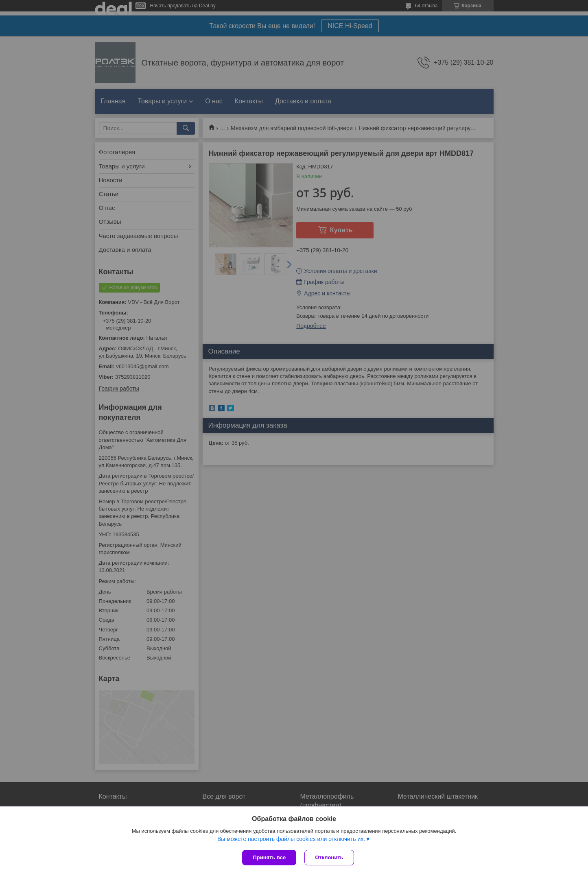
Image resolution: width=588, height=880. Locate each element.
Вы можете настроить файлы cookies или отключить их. (291, 839)
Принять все (269, 857)
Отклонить (329, 857)
